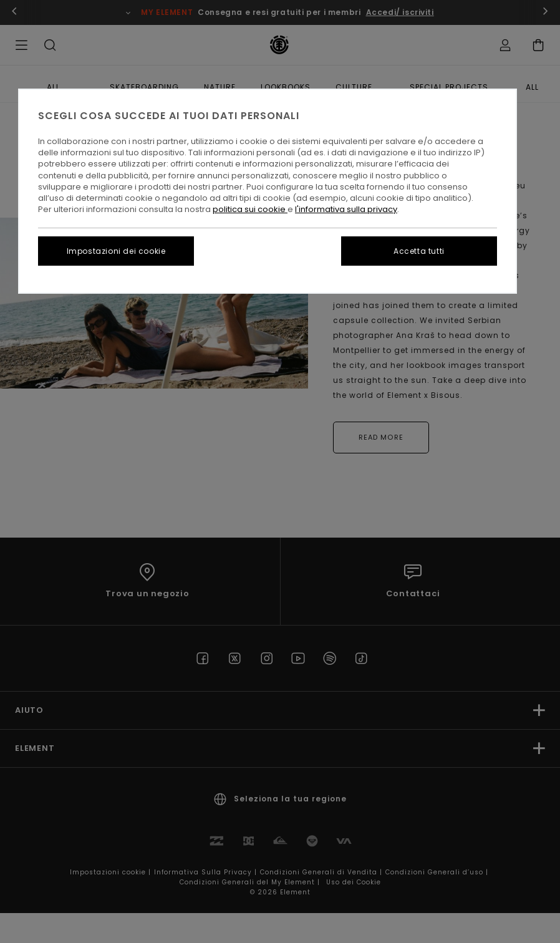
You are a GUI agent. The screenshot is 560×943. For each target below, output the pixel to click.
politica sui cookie (250, 209)
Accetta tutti (419, 251)
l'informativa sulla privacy (346, 209)
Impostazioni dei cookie (116, 251)
